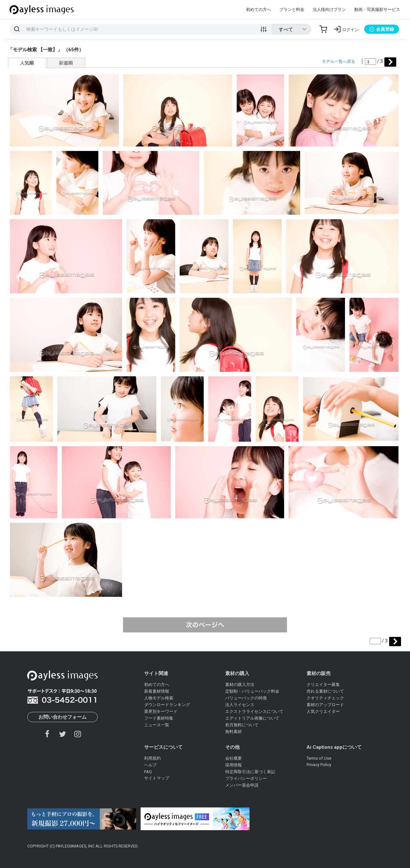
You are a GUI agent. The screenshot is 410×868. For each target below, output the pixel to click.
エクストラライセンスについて (254, 711)
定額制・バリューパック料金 (252, 691)
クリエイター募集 (323, 684)
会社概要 (234, 758)
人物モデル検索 (159, 698)
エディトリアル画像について (252, 718)
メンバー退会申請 (242, 785)
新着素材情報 (157, 691)
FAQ (148, 772)
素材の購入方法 (240, 684)
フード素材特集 (159, 718)
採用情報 (234, 765)
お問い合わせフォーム (62, 717)
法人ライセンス (240, 705)
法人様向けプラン (329, 9)
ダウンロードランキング (167, 705)
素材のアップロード (325, 705)
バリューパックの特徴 (246, 698)
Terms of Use (319, 758)
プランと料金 (292, 9)
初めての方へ (258, 9)
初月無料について (242, 725)
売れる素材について (325, 691)
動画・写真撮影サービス (377, 9)
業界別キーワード (161, 711)
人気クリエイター (323, 711)
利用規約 (152, 758)
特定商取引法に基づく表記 (250, 772)
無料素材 (234, 732)
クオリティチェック (325, 698)
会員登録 (382, 29)
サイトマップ (157, 778)
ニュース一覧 (157, 725)
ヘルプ (150, 765)
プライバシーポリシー (246, 778)
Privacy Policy (319, 765)
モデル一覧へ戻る (339, 61)
